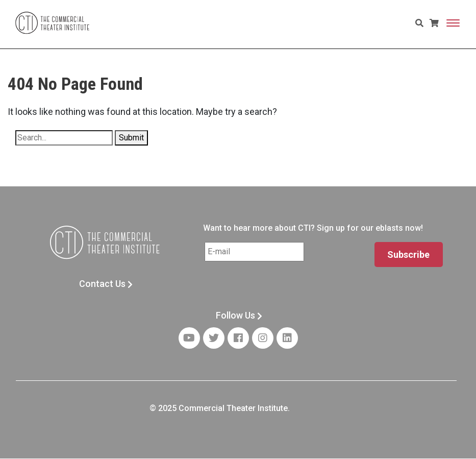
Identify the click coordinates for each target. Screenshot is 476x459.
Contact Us (106, 284)
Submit (131, 138)
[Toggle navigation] (453, 23)
